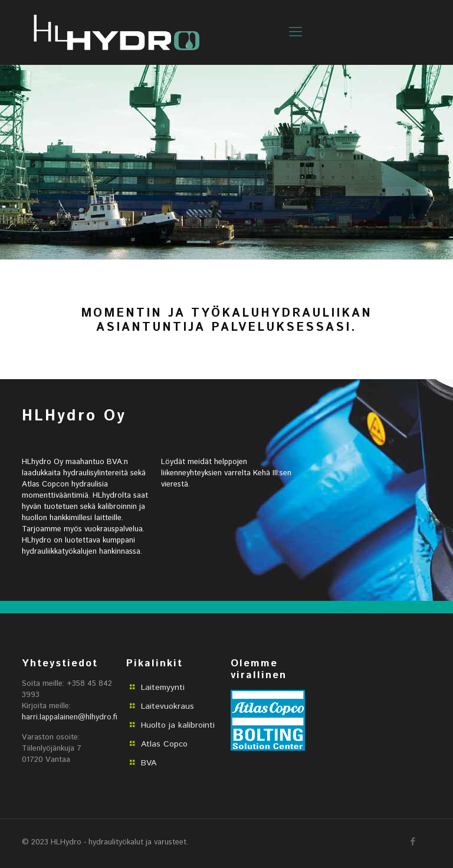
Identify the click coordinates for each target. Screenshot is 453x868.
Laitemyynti (163, 688)
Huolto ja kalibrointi (178, 725)
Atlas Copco (164, 744)
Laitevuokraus (168, 706)
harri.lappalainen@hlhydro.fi (70, 717)
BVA (149, 763)
